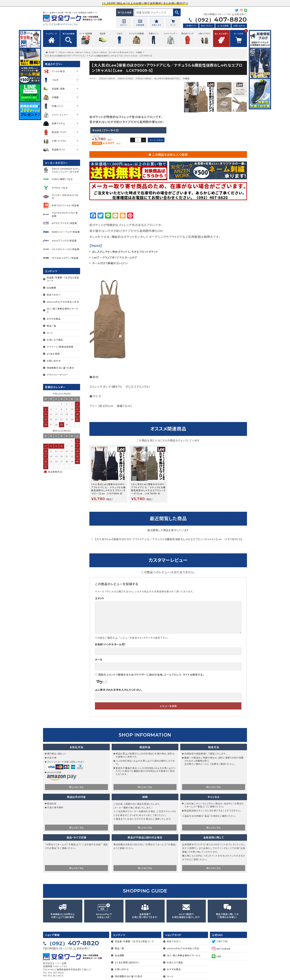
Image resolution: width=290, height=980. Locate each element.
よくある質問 (223, 26)
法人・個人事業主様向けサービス (62, 310)
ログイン (65, 24)
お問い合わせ (239, 26)
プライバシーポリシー (58, 375)
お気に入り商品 (55, 340)
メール (99, 721)
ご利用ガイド (191, 26)
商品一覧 (51, 326)
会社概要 (51, 288)
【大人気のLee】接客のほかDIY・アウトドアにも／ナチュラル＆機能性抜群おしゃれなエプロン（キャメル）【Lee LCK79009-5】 (169, 601)
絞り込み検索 (125, 12)
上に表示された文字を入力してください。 (119, 752)
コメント (100, 660)
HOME (52, 52)
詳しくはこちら (76, 849)
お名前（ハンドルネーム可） (110, 706)
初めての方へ (207, 26)
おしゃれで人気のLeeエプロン (122, 52)
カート (50, 333)
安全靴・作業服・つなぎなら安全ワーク (63, 279)
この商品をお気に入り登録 (170, 216)
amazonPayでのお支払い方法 (63, 302)
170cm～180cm (99, 52)
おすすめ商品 (54, 319)
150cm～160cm (66, 52)
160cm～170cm (83, 52)
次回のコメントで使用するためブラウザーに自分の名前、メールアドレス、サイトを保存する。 (151, 737)
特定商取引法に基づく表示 (60, 368)
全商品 (139, 52)
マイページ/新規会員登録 (60, 347)
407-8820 (220, 19)
